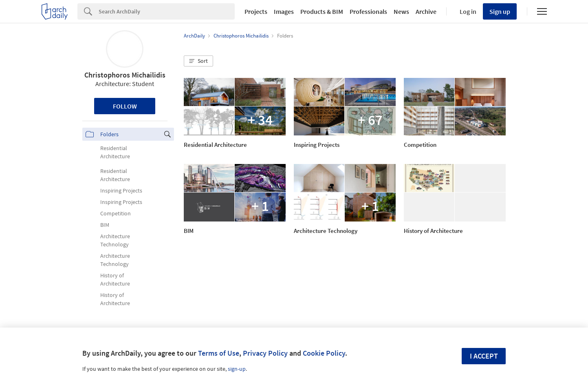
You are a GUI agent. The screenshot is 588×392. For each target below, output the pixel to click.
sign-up (237, 369)
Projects (256, 11)
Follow (125, 106)
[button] (198, 61)
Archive (426, 11)
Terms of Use (219, 353)
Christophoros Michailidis (125, 75)
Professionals (368, 11)
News (401, 11)
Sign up (500, 11)
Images (284, 11)
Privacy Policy (265, 353)
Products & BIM (322, 11)
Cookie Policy (324, 353)
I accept (484, 356)
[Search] (167, 11)
